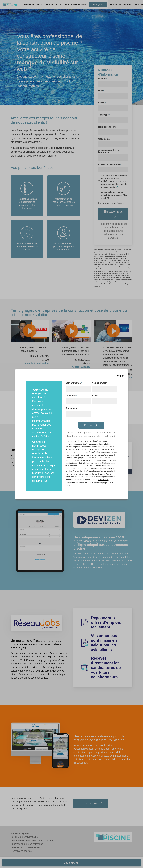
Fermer (120, 376)
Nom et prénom (100, 383)
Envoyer (89, 425)
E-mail (96, 396)
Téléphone (71, 396)
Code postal (71, 408)
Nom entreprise (74, 383)
